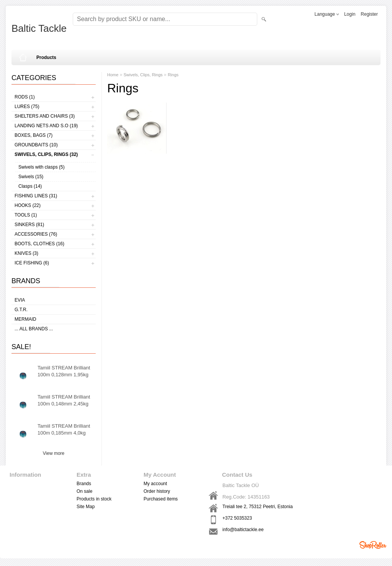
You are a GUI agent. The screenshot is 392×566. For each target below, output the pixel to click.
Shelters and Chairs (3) (45, 116)
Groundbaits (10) (36, 145)
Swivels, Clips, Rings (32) (46, 154)
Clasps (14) (30, 186)
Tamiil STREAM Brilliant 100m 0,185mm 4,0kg (64, 429)
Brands (84, 484)
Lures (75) (27, 107)
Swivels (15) (31, 177)
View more (54, 453)
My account (155, 484)
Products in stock (94, 499)
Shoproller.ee (373, 545)
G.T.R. (21, 310)
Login (350, 14)
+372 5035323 (237, 518)
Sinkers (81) (29, 225)
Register (369, 14)
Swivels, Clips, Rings (143, 75)
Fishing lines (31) (36, 196)
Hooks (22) (28, 205)
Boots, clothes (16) (39, 244)
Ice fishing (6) (32, 263)
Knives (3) (26, 253)
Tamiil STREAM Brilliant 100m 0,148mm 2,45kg (64, 400)
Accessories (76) (36, 234)
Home (113, 75)
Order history (157, 491)
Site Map (86, 507)
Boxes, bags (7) (33, 135)
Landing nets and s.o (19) (46, 126)
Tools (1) (26, 215)
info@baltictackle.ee (243, 530)
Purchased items (161, 499)
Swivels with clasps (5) (42, 167)
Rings (173, 75)
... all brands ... (34, 329)
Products (46, 57)
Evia (20, 300)
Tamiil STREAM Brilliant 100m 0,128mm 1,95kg (64, 371)
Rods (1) (25, 97)
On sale (84, 491)
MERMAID (25, 319)
